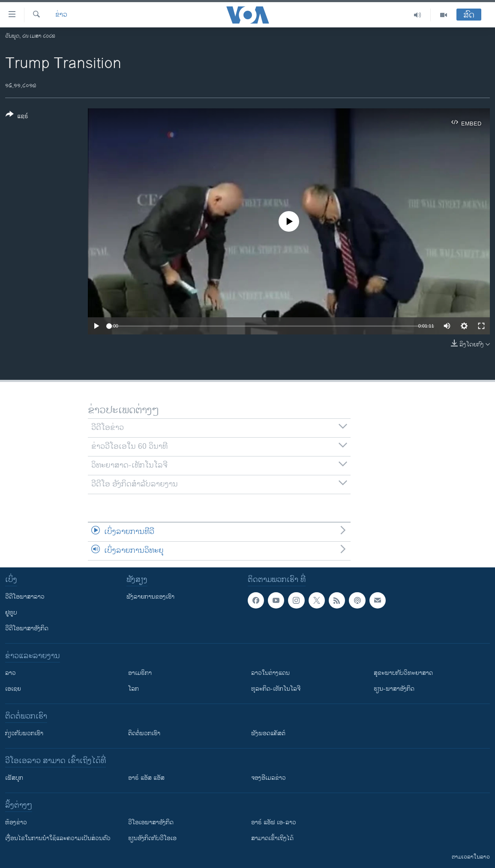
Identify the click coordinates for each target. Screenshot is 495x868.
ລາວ (10, 673)
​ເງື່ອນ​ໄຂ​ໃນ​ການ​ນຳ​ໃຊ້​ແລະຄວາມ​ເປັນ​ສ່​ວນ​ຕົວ (58, 838)
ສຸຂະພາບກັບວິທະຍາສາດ (403, 673)
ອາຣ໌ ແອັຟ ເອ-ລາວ (274, 822)
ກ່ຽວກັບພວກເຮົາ (24, 733)
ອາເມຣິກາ (140, 673)
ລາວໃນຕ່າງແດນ (270, 673)
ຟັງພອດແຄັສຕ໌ (268, 733)
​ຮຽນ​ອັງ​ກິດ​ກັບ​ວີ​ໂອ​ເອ (152, 838)
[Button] (17, 117)
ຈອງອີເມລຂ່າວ (268, 778)
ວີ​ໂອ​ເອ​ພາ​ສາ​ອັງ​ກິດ (151, 822)
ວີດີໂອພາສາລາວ (25, 597)
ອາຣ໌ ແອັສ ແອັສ (146, 778)
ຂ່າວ (61, 15)
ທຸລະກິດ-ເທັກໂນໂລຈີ (276, 689)
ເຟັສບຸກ (14, 778)
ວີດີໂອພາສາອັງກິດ (27, 628)
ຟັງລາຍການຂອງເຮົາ (150, 597)
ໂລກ (133, 689)
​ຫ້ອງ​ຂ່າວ (16, 822)
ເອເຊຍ (13, 689)
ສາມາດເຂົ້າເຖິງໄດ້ (272, 838)
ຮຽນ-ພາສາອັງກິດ (394, 689)
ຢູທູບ (11, 613)
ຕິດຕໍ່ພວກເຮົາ (144, 733)
